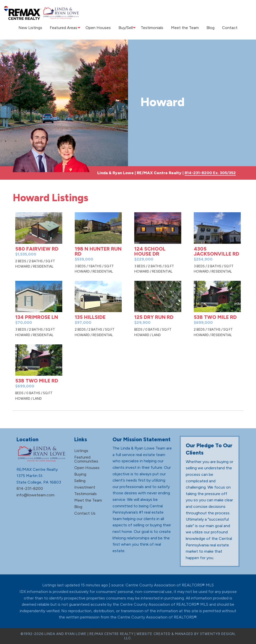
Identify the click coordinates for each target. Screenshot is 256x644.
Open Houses (101, 28)
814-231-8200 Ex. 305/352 (210, 173)
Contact (225, 28)
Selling (80, 481)
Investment (85, 487)
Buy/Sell (127, 28)
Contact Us (85, 513)
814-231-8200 (30, 488)
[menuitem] (35, 28)
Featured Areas (66, 28)
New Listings (35, 28)
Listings (81, 451)
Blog (208, 28)
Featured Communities (86, 459)
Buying (80, 474)
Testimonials (154, 28)
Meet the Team (184, 28)
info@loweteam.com (35, 495)
